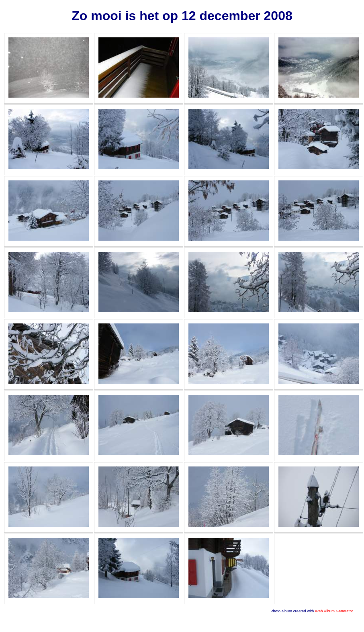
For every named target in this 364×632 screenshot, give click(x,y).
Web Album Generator (334, 611)
